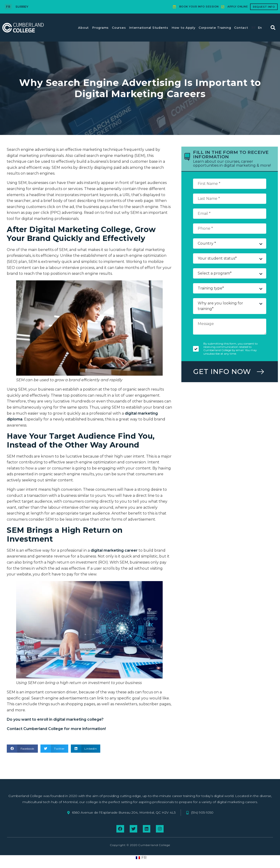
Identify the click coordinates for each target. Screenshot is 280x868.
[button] (273, 28)
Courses (119, 28)
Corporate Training (215, 28)
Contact (241, 28)
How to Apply (183, 28)
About (83, 28)
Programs (100, 28)
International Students (149, 28)
